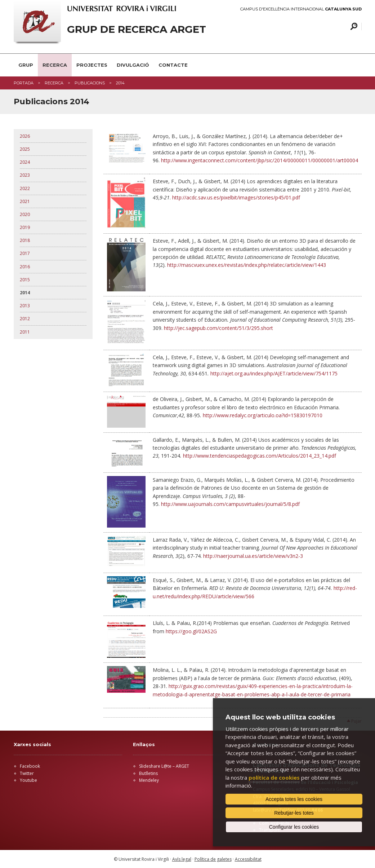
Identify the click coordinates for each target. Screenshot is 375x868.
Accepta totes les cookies (294, 799)
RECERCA (55, 65)
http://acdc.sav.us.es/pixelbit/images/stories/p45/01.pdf (236, 197)
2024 (25, 162)
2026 (25, 136)
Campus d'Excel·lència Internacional (301, 9)
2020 (25, 214)
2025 (25, 149)
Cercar (353, 27)
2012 (25, 319)
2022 (25, 188)
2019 (25, 227)
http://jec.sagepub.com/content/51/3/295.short (218, 328)
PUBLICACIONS (90, 83)
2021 (25, 201)
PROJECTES (92, 65)
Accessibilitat (248, 859)
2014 (25, 293)
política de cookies (274, 777)
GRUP (26, 65)
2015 (25, 280)
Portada (24, 83)
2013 (25, 306)
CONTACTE (173, 65)
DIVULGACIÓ (133, 65)
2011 (25, 332)
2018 (25, 240)
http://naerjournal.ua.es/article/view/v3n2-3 (253, 556)
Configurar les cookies (294, 827)
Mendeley (149, 780)
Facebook (30, 766)
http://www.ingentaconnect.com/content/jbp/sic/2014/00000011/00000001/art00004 (260, 160)
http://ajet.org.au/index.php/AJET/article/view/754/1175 (274, 373)
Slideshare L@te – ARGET (164, 766)
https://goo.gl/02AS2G (191, 631)
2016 (25, 267)
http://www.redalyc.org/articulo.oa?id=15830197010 (263, 415)
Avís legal (182, 859)
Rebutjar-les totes (294, 813)
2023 (25, 175)
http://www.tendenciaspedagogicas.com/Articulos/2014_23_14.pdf (260, 456)
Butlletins (148, 773)
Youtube (28, 780)
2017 (25, 253)
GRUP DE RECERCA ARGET (137, 29)
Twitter (27, 773)
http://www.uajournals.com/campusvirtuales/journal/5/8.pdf (230, 504)
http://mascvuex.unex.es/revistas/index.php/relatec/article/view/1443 (247, 265)
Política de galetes (213, 859)
